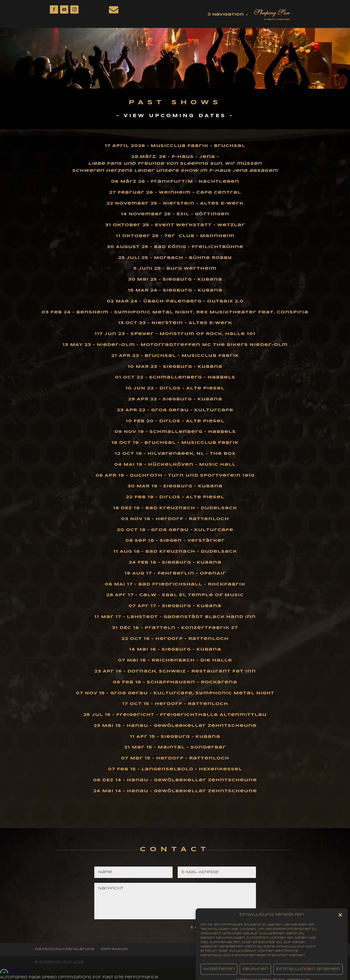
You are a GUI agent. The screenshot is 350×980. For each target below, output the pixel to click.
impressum (114, 949)
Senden (239, 928)
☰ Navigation (226, 15)
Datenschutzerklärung (65, 949)
